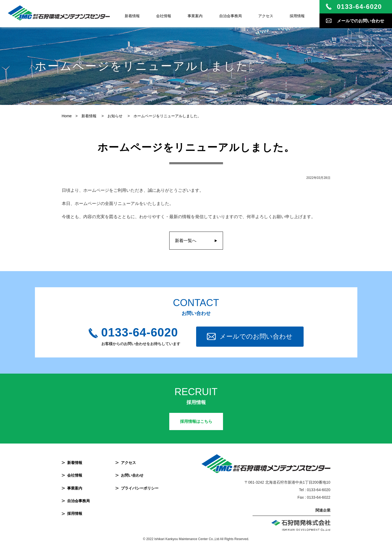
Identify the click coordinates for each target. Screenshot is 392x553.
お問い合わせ (132, 475)
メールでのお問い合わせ (256, 336)
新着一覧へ (186, 241)
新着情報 (132, 16)
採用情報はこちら (196, 421)
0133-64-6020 (140, 332)
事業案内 (195, 16)
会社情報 (164, 16)
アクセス (266, 16)
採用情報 (297, 16)
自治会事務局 (231, 16)
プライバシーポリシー (140, 488)
